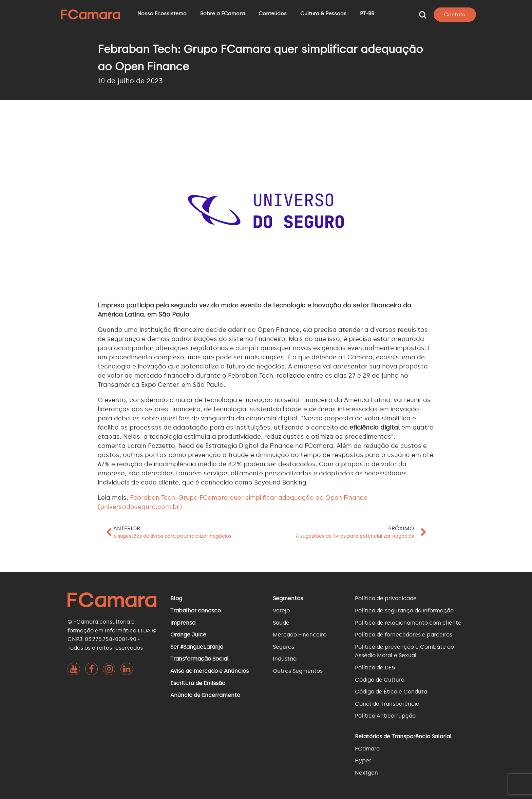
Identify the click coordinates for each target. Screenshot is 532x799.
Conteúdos (273, 14)
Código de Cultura (380, 680)
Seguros (283, 647)
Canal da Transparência (387, 704)
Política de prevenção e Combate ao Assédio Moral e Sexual (404, 651)
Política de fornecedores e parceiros (404, 635)
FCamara (367, 749)
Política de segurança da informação (404, 611)
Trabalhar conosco (196, 611)
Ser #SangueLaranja (197, 647)
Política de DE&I (376, 668)
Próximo (401, 528)
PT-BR (367, 14)
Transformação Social (199, 659)
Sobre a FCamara (223, 14)
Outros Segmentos (298, 671)
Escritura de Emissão (198, 683)
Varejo (281, 611)
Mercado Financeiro (300, 635)
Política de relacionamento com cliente (408, 623)
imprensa (183, 623)
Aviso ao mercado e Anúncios (210, 671)
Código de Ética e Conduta (391, 692)
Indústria (285, 659)
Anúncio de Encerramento (205, 695)
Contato (455, 15)
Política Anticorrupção (385, 716)
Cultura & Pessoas (323, 14)
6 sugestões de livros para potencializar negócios (172, 536)
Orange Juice (188, 635)
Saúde (281, 623)
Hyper (363, 760)
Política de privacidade (386, 598)
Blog (176, 598)
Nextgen (366, 773)
